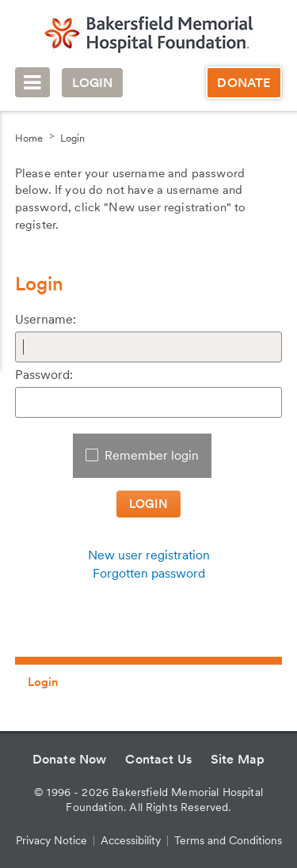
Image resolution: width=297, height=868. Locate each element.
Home (29, 138)
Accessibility (131, 840)
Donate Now (70, 759)
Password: (44, 375)
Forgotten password (149, 573)
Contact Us (158, 759)
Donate (244, 83)
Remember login (152, 455)
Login (93, 83)
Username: (46, 319)
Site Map (238, 759)
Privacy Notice (51, 840)
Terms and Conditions (228, 840)
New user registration (149, 555)
